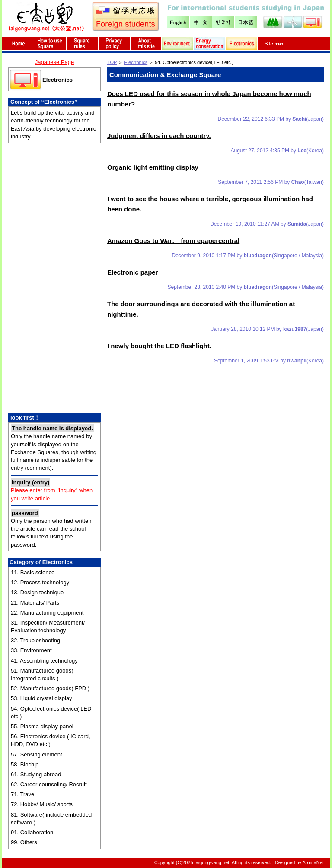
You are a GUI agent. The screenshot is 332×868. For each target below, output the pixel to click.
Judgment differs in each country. (159, 136)
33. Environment (31, 650)
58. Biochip (25, 764)
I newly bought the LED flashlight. (159, 346)
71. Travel (23, 794)
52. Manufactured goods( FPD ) (50, 688)
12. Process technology (40, 582)
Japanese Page (54, 62)
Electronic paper (133, 272)
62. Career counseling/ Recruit (49, 784)
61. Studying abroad (36, 774)
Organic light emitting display (153, 167)
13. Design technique (37, 592)
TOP (112, 62)
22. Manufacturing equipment (47, 613)
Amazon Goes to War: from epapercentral (173, 241)
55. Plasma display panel (42, 726)
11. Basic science (33, 572)
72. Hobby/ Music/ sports (42, 804)
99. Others (24, 842)
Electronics (57, 80)
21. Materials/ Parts (35, 603)
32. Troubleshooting (35, 640)
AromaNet (313, 862)
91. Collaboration (32, 832)
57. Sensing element (37, 754)
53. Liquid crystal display (41, 698)
